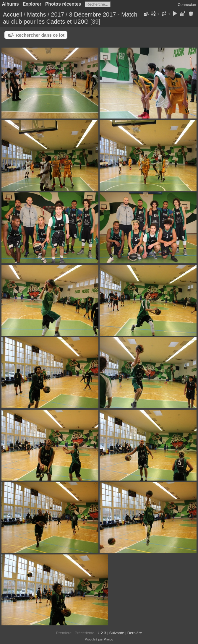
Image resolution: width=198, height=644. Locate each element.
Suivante (117, 633)
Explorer (32, 4)
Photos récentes (63, 4)
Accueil (12, 14)
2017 (57, 14)
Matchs (36, 14)
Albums (10, 4)
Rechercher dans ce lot (40, 35)
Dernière (135, 633)
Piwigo (108, 639)
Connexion (187, 5)
